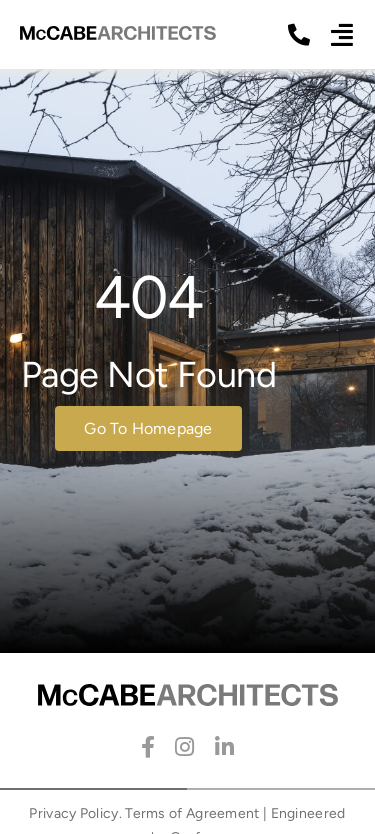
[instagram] (184, 747)
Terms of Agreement (192, 813)
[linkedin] (224, 747)
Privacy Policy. (75, 813)
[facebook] (148, 747)
